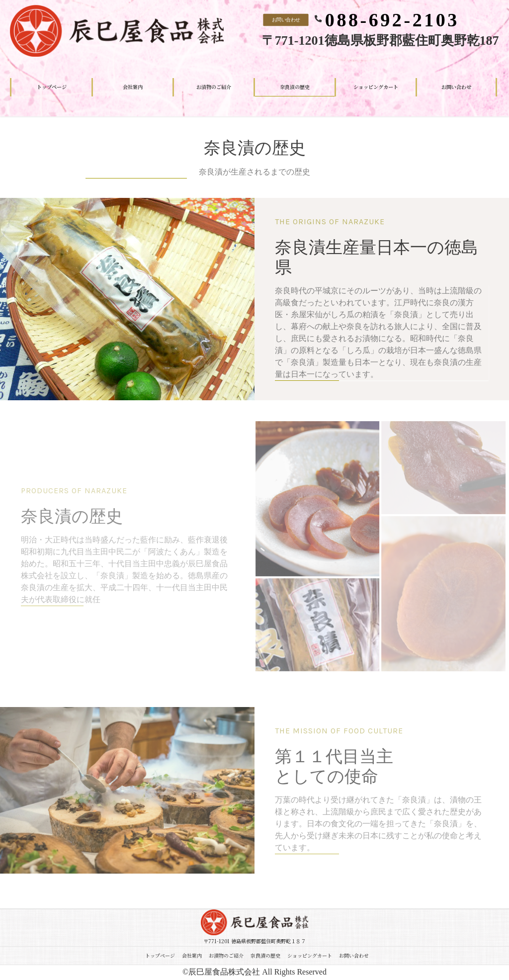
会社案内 (192, 955)
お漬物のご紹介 (226, 955)
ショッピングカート (310, 955)
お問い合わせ (286, 19)
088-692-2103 (392, 20)
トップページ (160, 955)
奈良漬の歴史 (265, 955)
